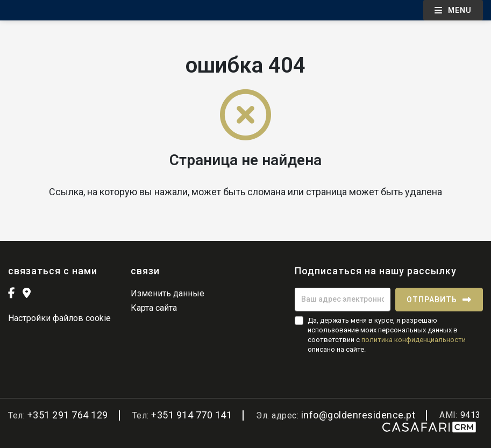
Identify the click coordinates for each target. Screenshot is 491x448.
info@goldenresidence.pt (358, 415)
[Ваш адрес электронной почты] (343, 300)
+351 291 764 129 (68, 415)
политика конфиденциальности (414, 340)
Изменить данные (168, 293)
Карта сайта (154, 308)
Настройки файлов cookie (59, 318)
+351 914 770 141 (191, 415)
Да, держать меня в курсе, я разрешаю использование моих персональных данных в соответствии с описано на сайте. (387, 335)
